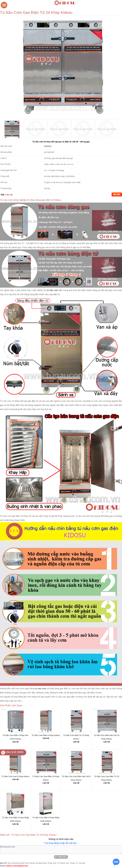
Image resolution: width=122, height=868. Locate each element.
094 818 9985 (15, 752)
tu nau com (81, 516)
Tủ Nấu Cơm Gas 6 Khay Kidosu (15, 776)
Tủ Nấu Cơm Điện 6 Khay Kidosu (46, 735)
